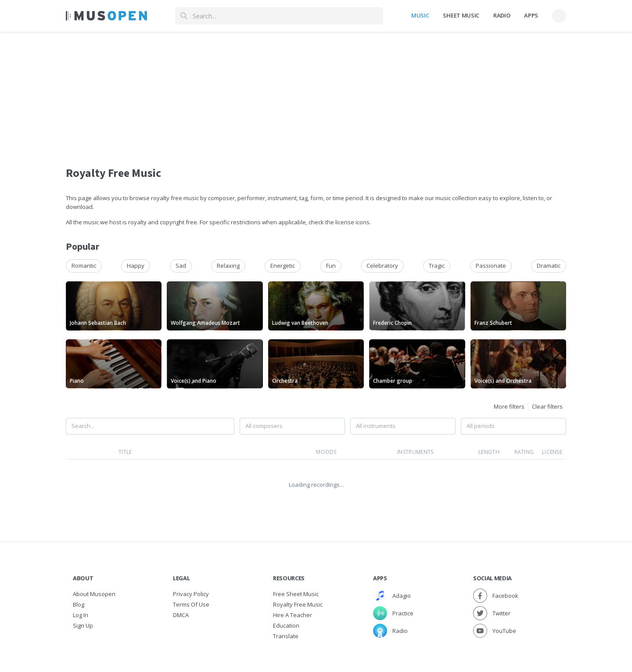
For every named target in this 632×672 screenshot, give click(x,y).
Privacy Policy (191, 594)
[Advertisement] (316, 93)
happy (136, 266)
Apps (531, 15)
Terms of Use (191, 604)
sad (181, 266)
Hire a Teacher (293, 615)
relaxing (228, 266)
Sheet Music (461, 15)
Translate (286, 636)
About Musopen (94, 594)
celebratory (382, 266)
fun (331, 266)
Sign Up (83, 625)
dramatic (549, 266)
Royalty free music (298, 604)
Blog (79, 604)
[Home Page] (106, 16)
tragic (437, 266)
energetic (283, 266)
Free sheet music (296, 594)
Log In (81, 615)
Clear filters (547, 406)
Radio (502, 15)
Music (420, 15)
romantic (84, 266)
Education (286, 625)
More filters (509, 406)
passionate (491, 266)
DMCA (181, 615)
